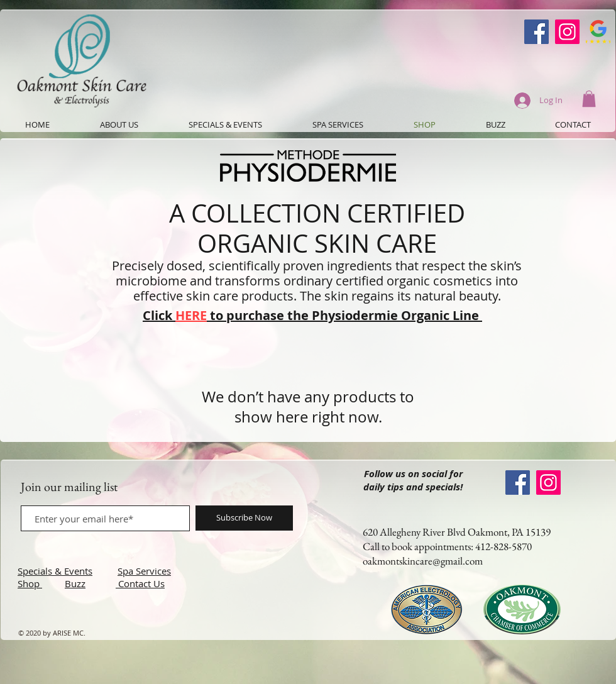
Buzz (75, 583)
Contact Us (141, 583)
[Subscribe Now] (244, 518)
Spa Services (144, 571)
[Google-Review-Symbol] (598, 32)
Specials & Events (55, 571)
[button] (589, 99)
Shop (30, 583)
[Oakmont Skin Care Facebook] (536, 32)
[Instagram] (567, 32)
